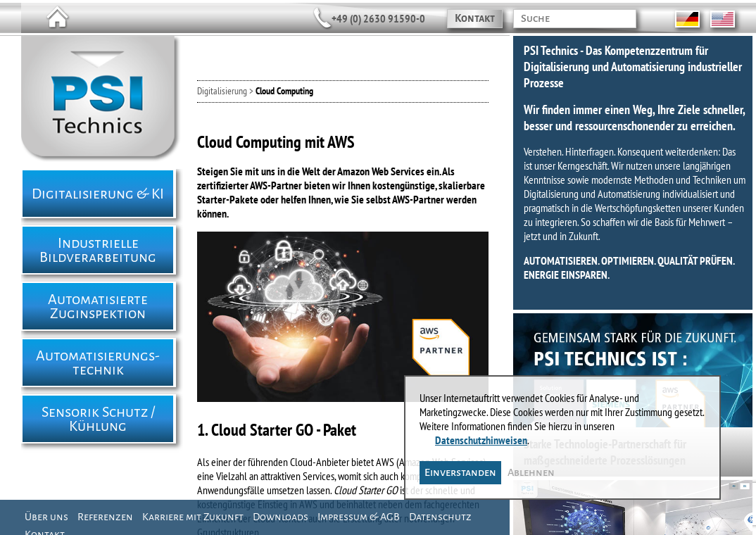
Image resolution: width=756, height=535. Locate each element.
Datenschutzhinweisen (481, 440)
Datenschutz (440, 517)
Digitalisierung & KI (98, 194)
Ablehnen (531, 472)
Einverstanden (460, 472)
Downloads (281, 517)
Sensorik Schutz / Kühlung (98, 419)
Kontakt (475, 18)
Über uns (46, 517)
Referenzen (105, 517)
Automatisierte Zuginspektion (98, 306)
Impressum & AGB (359, 517)
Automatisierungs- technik (98, 363)
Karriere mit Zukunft (193, 517)
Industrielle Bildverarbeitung (98, 250)
